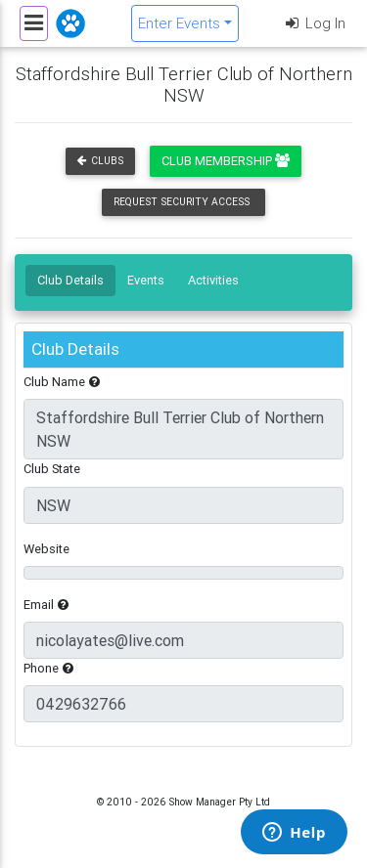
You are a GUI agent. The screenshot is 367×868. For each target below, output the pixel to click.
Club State (52, 469)
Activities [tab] (213, 280)
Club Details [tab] (70, 280)
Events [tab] (146, 280)
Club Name (62, 382)
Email (46, 605)
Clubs (100, 161)
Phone (48, 668)
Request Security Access (182, 202)
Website (46, 549)
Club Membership (226, 161)
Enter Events (179, 23)
